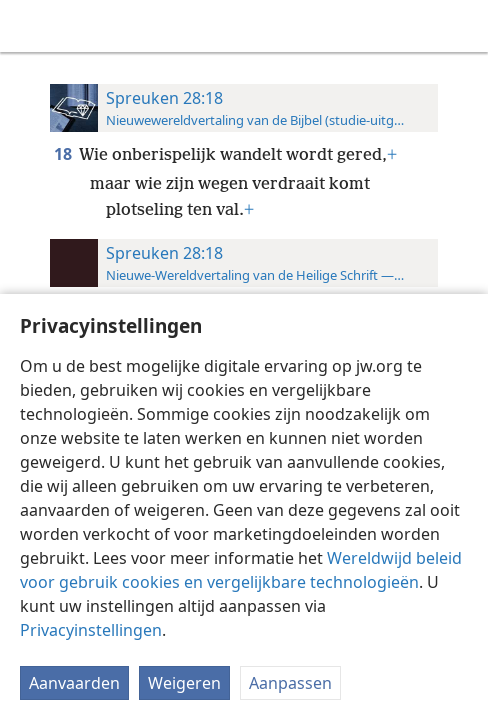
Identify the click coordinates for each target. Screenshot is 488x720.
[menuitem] (30, 26)
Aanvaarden (74, 683)
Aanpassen (290, 683)
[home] (30, 26)
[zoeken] (463, 26)
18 (64, 154)
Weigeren (184, 683)
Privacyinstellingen (91, 630)
